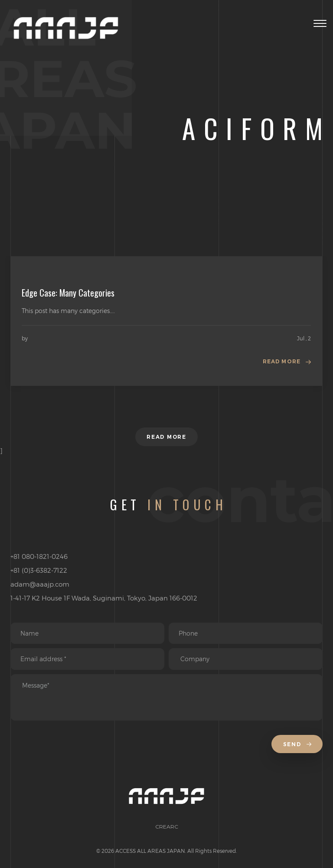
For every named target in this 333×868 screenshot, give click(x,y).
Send (297, 744)
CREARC (167, 827)
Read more (282, 361)
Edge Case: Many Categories (68, 293)
